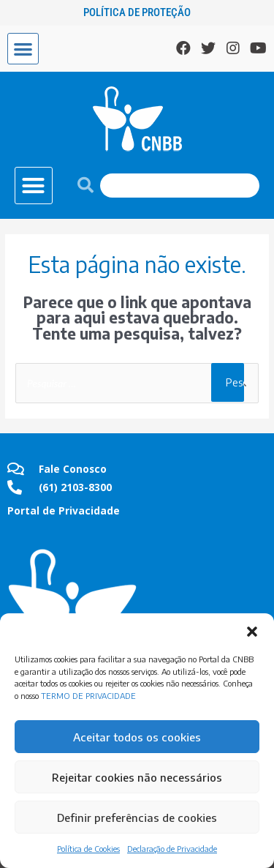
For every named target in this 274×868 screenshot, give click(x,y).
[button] (252, 632)
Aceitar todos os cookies (137, 737)
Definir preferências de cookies (137, 818)
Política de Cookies (88, 849)
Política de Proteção (137, 12)
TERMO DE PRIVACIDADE (88, 696)
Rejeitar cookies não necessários (137, 777)
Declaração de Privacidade (172, 849)
